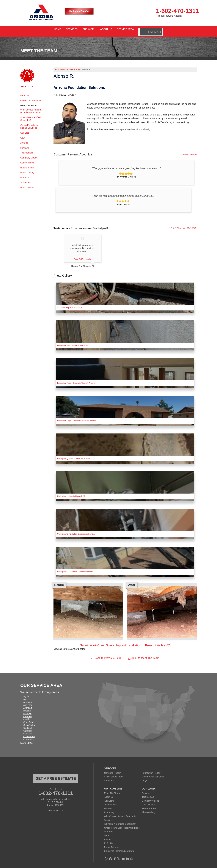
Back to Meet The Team (143, 655)
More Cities (26, 739)
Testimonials (27, 149)
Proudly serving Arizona (169, 16)
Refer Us (25, 174)
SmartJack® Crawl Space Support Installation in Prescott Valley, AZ (125, 642)
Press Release (28, 184)
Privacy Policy (116, 866)
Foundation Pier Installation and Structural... (75, 342)
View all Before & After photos (69, 645)
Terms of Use (131, 866)
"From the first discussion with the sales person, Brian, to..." (123, 192)
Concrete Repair (112, 769)
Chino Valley (29, 721)
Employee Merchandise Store (119, 847)
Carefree (27, 713)
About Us (27, 83)
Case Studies (27, 159)
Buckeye (27, 710)
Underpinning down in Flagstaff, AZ (71, 493)
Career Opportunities (31, 97)
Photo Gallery (27, 169)
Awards (24, 139)
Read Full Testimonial (85, 256)
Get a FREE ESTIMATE (56, 775)
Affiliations (25, 179)
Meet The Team (28, 102)
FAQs (145, 777)
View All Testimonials (184, 224)
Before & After (27, 164)
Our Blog (25, 129)
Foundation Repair (151, 769)
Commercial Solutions (153, 773)
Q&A (23, 134)
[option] (125, 612)
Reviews (25, 144)
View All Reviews (190, 151)
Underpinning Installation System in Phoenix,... (76, 568)
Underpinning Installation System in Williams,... (76, 530)
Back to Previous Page (106, 655)
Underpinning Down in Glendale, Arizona (74, 455)
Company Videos (29, 154)
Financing (25, 92)
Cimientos (109, 777)
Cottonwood (29, 733)
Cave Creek (29, 718)
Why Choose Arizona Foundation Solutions (31, 107)
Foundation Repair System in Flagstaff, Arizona (76, 379)
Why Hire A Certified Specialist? (30, 115)
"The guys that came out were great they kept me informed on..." (127, 165)
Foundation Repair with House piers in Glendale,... (77, 417)
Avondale (28, 704)
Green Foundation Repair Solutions (29, 123)
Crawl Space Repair (114, 773)
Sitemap (144, 866)
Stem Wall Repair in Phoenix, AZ (70, 304)
